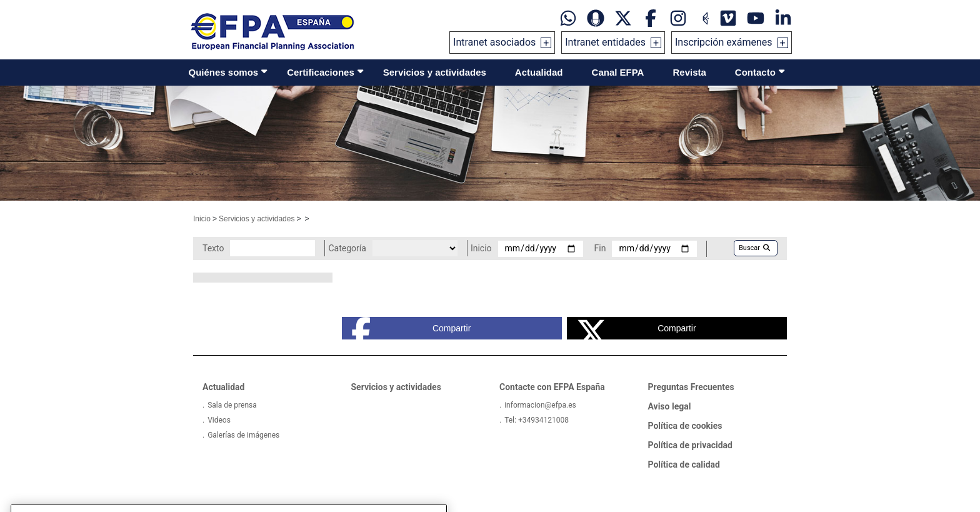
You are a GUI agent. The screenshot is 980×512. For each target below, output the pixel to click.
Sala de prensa (232, 405)
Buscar (754, 248)
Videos (219, 420)
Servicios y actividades (435, 72)
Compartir (411, 328)
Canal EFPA (618, 72)
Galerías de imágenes (243, 435)
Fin (600, 248)
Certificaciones (321, 72)
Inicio (202, 219)
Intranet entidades (605, 42)
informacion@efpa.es (540, 405)
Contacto (755, 72)
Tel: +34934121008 (537, 420)
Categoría (347, 248)
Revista (689, 72)
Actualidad (539, 72)
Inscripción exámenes (724, 42)
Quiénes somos (224, 72)
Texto (213, 248)
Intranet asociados (494, 42)
